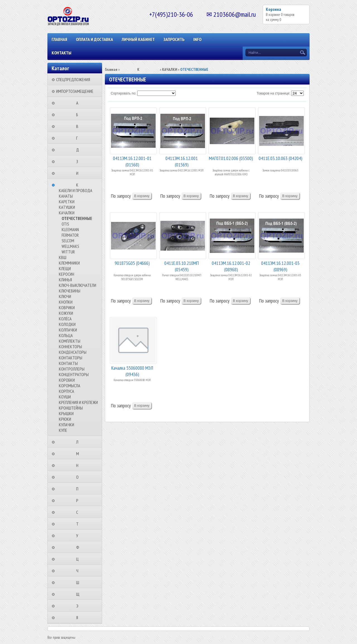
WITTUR (68, 252)
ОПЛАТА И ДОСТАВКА (94, 39)
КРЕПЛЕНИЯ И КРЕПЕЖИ (78, 402)
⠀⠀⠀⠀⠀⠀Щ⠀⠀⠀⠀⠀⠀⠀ (79, 594)
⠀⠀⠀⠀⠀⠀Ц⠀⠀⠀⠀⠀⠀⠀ (79, 559)
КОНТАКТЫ (61, 53)
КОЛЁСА (65, 319)
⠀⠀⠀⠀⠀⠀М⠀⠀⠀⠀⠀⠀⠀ (79, 454)
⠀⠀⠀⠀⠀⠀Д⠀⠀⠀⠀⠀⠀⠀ (79, 150)
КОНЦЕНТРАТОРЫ (74, 374)
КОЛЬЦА (66, 335)
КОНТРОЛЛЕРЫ (72, 369)
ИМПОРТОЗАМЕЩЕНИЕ (75, 91)
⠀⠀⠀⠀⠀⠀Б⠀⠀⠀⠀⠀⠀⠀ (79, 115)
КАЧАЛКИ (67, 213)
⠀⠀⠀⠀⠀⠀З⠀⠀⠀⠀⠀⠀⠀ (79, 161)
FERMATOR (70, 235)
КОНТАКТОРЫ (71, 358)
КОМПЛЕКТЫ (70, 341)
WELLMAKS (70, 246)
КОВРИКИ (67, 308)
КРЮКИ (65, 419)
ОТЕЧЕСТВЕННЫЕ (77, 218)
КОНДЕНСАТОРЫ (73, 352)
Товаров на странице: (273, 93)
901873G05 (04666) (132, 263)
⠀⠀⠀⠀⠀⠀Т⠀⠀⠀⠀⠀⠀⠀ (79, 524)
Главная (59, 39)
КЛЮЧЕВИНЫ (70, 291)
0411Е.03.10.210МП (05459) (182, 266)
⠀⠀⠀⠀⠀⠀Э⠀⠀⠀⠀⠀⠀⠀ (79, 606)
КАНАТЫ (66, 196)
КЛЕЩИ (65, 268)
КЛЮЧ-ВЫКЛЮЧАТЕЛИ (78, 285)
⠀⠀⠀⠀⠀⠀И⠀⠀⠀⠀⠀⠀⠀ (79, 173)
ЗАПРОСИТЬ (174, 39)
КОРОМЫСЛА (70, 386)
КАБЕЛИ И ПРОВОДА (76, 190)
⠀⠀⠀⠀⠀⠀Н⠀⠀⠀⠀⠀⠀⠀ (79, 465)
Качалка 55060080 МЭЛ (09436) (132, 371)
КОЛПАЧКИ (68, 330)
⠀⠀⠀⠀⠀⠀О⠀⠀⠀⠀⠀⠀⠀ (79, 477)
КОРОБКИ (67, 380)
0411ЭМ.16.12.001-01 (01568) (132, 161)
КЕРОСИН (67, 274)
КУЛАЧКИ (67, 425)
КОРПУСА (67, 391)
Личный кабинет (138, 39)
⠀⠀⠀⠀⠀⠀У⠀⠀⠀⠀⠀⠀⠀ (79, 536)
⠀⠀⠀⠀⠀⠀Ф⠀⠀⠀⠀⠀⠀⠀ (79, 547)
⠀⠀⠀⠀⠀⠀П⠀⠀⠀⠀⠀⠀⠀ (79, 489)
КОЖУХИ (66, 313)
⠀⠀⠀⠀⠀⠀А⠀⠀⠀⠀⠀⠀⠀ (79, 103)
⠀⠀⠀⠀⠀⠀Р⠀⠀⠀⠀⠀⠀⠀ (79, 500)
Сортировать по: (124, 93)
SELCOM (68, 241)
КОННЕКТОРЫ (70, 347)
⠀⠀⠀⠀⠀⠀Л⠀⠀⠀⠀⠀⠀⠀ (79, 442)
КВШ (63, 257)
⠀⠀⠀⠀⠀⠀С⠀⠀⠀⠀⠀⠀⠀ (79, 512)
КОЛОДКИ (67, 324)
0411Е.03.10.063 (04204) (280, 158)
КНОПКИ (66, 302)
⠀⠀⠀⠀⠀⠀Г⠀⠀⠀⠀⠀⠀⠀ (79, 138)
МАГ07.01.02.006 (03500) (231, 158)
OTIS (65, 224)
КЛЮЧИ (65, 296)
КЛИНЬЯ (65, 280)
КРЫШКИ (66, 413)
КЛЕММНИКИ (69, 263)
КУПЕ (63, 430)
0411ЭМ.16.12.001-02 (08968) (231, 266)
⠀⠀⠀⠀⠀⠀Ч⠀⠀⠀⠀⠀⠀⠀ (79, 571)
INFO (197, 39)
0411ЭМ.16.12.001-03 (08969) (280, 266)
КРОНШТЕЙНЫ (71, 408)
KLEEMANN (70, 229)
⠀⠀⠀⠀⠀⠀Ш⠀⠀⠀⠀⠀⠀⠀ (79, 582)
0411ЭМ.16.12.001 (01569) (182, 161)
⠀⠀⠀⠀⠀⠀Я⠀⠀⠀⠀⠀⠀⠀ (79, 618)
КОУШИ (65, 397)
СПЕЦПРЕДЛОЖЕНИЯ (73, 79)
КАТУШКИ (67, 207)
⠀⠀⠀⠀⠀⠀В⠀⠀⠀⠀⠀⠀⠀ (79, 126)
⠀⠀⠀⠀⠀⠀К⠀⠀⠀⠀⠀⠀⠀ (79, 185)
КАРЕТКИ (67, 202)
